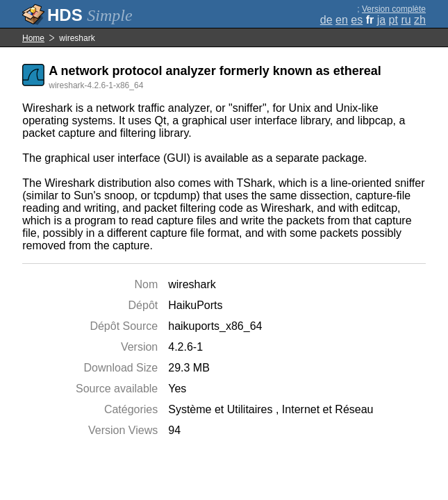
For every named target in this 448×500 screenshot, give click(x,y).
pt (393, 20)
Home (33, 38)
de (326, 20)
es (357, 20)
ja (381, 20)
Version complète (394, 9)
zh (420, 20)
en (342, 20)
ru (406, 20)
